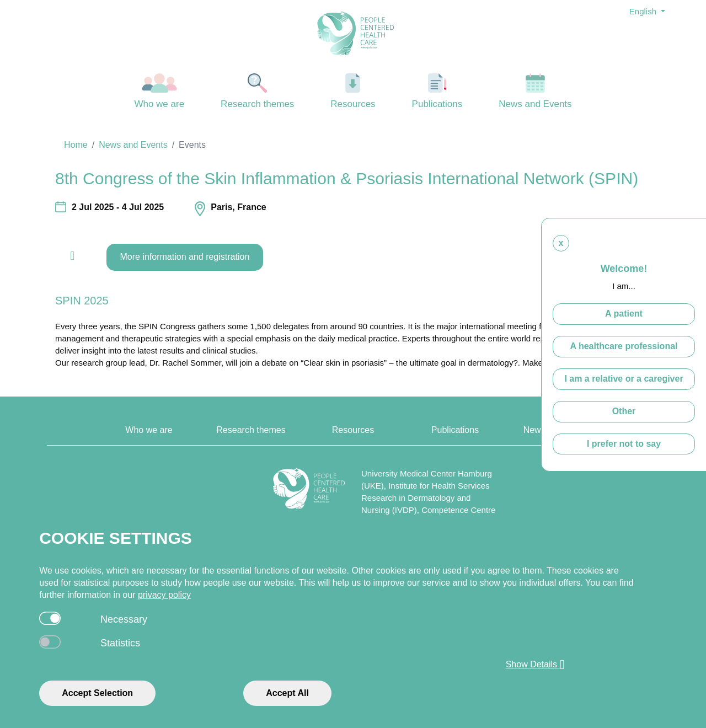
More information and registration (185, 257)
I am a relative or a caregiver (624, 379)
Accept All (287, 693)
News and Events (535, 91)
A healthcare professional (624, 347)
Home (76, 145)
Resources (353, 91)
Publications (438, 91)
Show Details (535, 665)
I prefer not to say (624, 444)
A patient (624, 314)
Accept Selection (97, 693)
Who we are (159, 91)
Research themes (258, 91)
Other (624, 412)
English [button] (644, 11)
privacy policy (164, 595)
